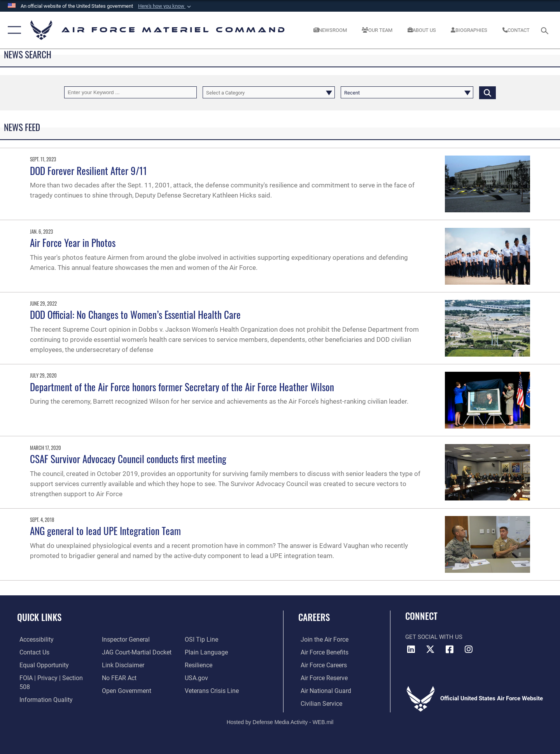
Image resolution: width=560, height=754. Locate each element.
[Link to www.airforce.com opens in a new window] (321, 640)
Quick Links (39, 617)
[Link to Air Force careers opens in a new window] (321, 665)
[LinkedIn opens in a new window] (411, 649)
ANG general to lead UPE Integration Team (105, 531)
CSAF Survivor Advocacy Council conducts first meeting (128, 459)
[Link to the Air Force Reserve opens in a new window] (321, 678)
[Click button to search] (487, 92)
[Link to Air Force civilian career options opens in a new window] (318, 703)
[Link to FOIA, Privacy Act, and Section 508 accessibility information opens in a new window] (53, 678)
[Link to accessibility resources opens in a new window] (34, 640)
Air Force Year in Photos (73, 242)
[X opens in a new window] (430, 649)
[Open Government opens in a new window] (125, 691)
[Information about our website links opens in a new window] (122, 665)
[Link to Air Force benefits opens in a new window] (321, 652)
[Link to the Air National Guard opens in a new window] (322, 691)
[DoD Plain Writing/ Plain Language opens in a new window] (205, 652)
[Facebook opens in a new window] (450, 649)
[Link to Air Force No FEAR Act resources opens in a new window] (118, 678)
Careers (314, 617)
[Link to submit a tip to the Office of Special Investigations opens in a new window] (201, 640)
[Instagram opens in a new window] (469, 649)
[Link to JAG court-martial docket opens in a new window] (135, 652)
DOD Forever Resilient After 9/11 (88, 171)
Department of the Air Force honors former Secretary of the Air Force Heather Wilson (182, 387)
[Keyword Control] (130, 92)
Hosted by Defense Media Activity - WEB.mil (280, 721)
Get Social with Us (434, 637)
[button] (165, 6)
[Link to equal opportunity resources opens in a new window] (40, 665)
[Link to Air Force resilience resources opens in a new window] (199, 665)
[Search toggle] (546, 30)
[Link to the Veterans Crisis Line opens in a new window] (212, 691)
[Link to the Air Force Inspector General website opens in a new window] (124, 640)
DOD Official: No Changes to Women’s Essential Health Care (135, 314)
